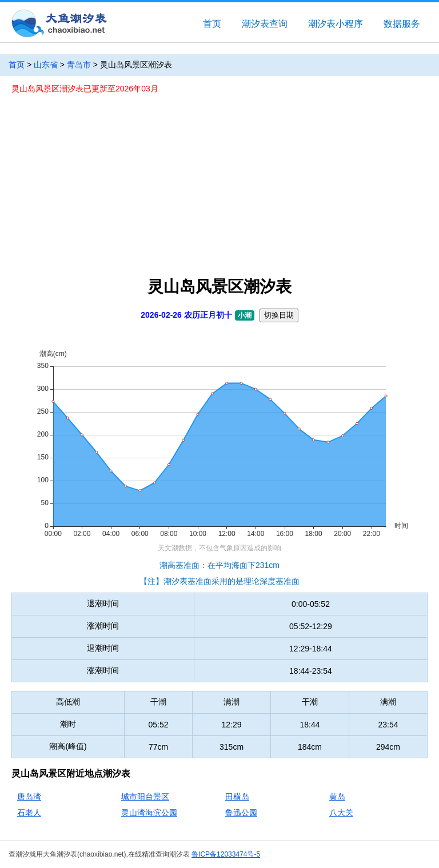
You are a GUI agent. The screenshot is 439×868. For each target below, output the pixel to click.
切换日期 (279, 315)
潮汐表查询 (265, 24)
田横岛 (237, 797)
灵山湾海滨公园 (149, 813)
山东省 (46, 65)
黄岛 (337, 797)
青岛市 (79, 65)
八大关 (341, 813)
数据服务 (402, 24)
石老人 (29, 813)
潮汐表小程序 (336, 24)
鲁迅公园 (241, 813)
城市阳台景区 (145, 797)
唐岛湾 (29, 797)
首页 (212, 24)
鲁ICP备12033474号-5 (226, 854)
